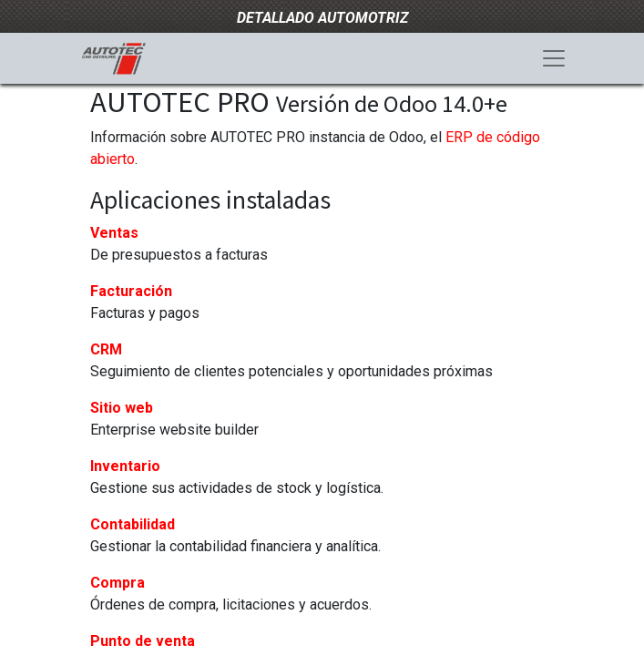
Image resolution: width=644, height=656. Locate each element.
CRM (106, 349)
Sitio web (122, 408)
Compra (118, 583)
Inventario (125, 466)
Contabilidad (133, 524)
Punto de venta (143, 641)
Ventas (114, 233)
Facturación (131, 291)
